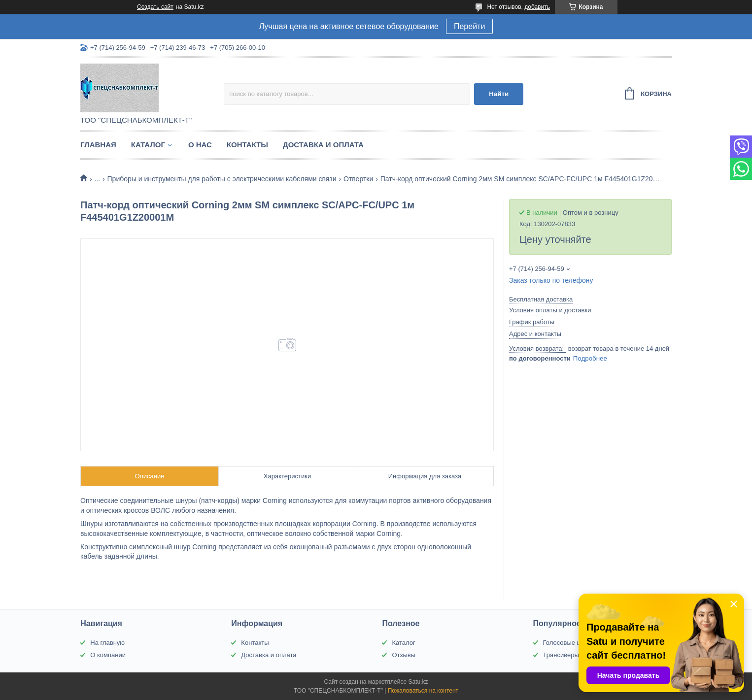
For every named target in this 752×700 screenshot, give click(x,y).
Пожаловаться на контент (423, 691)
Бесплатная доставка (541, 299)
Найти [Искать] (499, 94)
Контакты (247, 145)
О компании (108, 655)
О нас (200, 145)
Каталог (148, 145)
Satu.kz (418, 682)
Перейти (469, 26)
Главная (98, 145)
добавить (537, 7)
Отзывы (404, 655)
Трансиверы (561, 655)
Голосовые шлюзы (571, 643)
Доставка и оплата (323, 145)
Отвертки (358, 179)
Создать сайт (155, 7)
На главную (107, 643)
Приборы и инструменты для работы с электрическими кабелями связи (222, 179)
